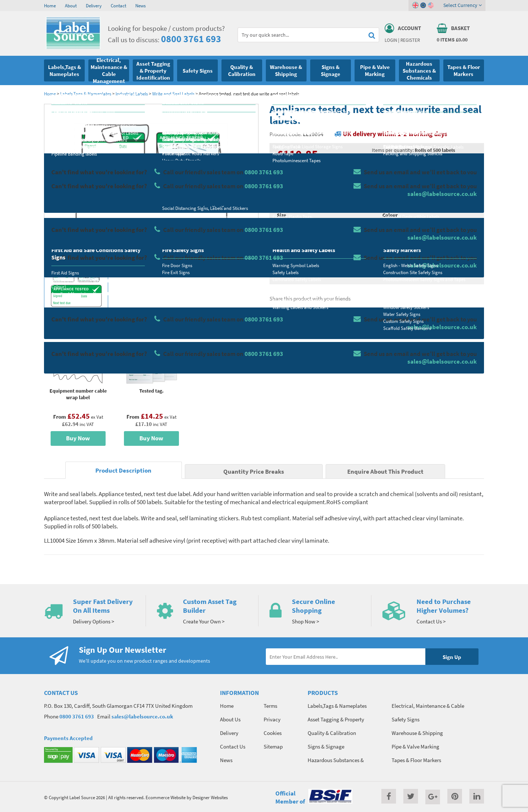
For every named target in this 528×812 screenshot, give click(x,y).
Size (281, 215)
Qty (281, 244)
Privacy (272, 719)
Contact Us (233, 747)
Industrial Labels (132, 94)
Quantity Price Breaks (424, 163)
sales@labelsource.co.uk (142, 716)
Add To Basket (429, 258)
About (71, 6)
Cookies (273, 733)
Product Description (123, 471)
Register (410, 40)
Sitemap (273, 747)
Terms (270, 706)
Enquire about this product (430, 272)
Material (286, 186)
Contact (118, 6)
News (140, 6)
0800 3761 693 (191, 39)
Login (391, 40)
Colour (390, 215)
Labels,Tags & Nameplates (86, 94)
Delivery (94, 6)
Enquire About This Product (385, 472)
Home (50, 6)
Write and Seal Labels (173, 94)
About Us (230, 719)
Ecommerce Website (166, 797)
